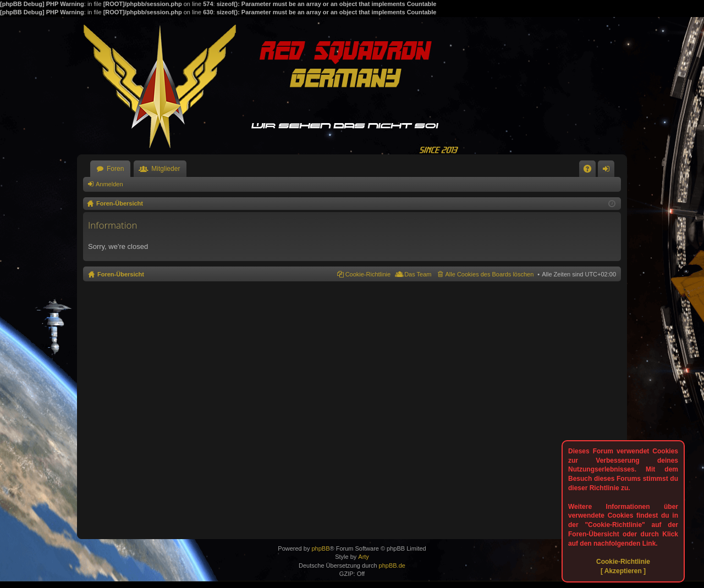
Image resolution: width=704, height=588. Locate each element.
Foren (115, 169)
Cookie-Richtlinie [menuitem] (368, 274)
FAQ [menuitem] (591, 171)
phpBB (320, 548)
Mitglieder (166, 169)
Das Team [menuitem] (418, 274)
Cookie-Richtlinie (623, 562)
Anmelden (109, 184)
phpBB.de (392, 565)
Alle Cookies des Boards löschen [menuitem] (490, 274)
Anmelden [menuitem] (609, 171)
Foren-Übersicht (121, 274)
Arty (364, 557)
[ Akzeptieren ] (623, 571)
